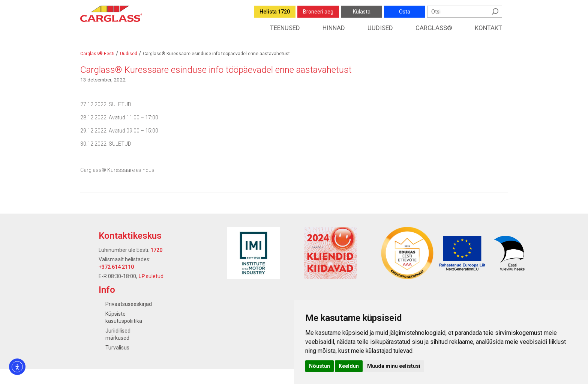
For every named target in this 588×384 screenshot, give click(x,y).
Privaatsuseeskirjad (129, 304)
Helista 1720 (275, 12)
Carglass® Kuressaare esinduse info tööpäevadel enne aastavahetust (216, 70)
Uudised (380, 28)
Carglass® (434, 28)
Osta (405, 12)
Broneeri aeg (318, 12)
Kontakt (488, 28)
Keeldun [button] (349, 366)
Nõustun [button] (319, 366)
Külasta (362, 12)
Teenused (285, 28)
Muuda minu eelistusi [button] (394, 366)
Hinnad (334, 28)
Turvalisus (117, 348)
